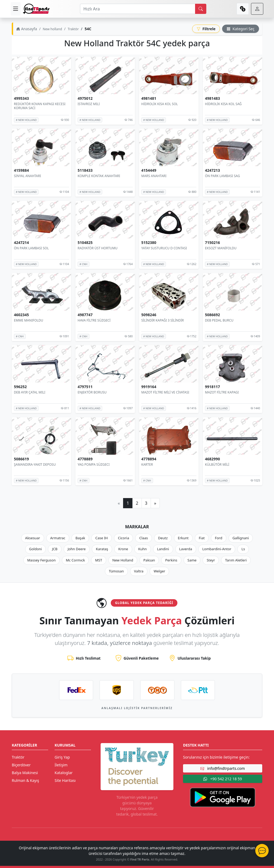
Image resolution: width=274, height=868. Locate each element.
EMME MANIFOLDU (28, 320)
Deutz (163, 538)
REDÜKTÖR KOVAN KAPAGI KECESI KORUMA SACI (40, 106)
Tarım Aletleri (236, 560)
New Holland (123, 560)
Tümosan (116, 571)
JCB (55, 549)
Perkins (171, 560)
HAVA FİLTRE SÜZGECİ (94, 320)
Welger (159, 571)
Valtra (139, 571)
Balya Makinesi (25, 773)
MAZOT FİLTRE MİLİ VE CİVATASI (165, 392)
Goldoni (36, 549)
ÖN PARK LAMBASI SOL (31, 248)
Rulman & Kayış (25, 780)
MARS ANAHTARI (154, 176)
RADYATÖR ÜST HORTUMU (98, 248)
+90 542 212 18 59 (223, 779)
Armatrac (58, 538)
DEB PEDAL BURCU (219, 320)
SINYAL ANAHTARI (27, 176)
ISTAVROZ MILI (89, 104)
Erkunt (183, 538)
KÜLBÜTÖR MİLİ (217, 464)
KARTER (147, 464)
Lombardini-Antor (217, 549)
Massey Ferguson (41, 560)
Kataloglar (64, 773)
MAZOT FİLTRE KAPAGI (222, 392)
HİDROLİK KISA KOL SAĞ (223, 104)
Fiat (202, 538)
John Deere (77, 549)
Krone (123, 549)
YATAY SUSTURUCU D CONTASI (164, 248)
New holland (52, 29)
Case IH (102, 538)
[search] (201, 9)
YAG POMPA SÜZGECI (94, 464)
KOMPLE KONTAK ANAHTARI (99, 176)
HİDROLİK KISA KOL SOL (160, 104)
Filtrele (206, 29)
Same (192, 560)
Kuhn (143, 549)
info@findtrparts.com (223, 768)
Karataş (102, 549)
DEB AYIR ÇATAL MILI (30, 392)
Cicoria (124, 538)
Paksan (149, 560)
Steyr (211, 560)
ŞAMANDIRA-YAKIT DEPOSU (35, 464)
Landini (163, 549)
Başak (80, 538)
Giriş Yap (62, 757)
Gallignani (241, 538)
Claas (143, 538)
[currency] (243, 9)
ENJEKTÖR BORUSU (92, 392)
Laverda (186, 549)
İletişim (61, 765)
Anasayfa (27, 29)
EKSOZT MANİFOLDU (221, 248)
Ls (243, 549)
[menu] (16, 9)
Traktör (73, 29)
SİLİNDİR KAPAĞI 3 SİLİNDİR (163, 320)
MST (98, 560)
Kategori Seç (241, 29)
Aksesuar (33, 538)
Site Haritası (65, 780)
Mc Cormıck (75, 560)
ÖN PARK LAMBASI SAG (222, 176)
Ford (219, 538)
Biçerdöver (21, 765)
